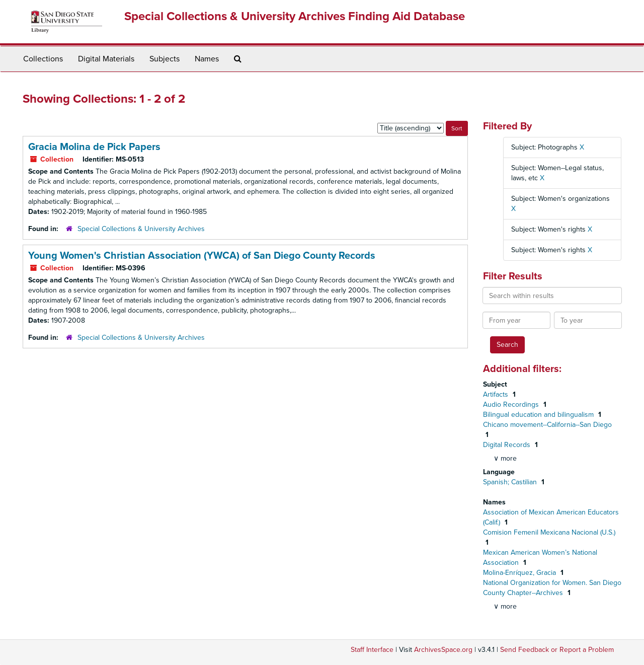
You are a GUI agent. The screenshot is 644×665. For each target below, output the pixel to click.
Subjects (165, 59)
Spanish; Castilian (511, 482)
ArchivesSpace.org (443, 650)
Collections (43, 59)
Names (207, 59)
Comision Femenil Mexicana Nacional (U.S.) (549, 532)
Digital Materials (106, 59)
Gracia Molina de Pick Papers (94, 147)
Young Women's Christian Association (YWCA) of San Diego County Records (202, 256)
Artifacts (497, 394)
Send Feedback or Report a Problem (557, 650)
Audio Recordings (512, 404)
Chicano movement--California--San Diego (547, 425)
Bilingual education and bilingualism (539, 415)
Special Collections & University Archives (141, 229)
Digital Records (508, 445)
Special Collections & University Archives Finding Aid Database (295, 16)
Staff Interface (372, 650)
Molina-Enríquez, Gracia (520, 573)
